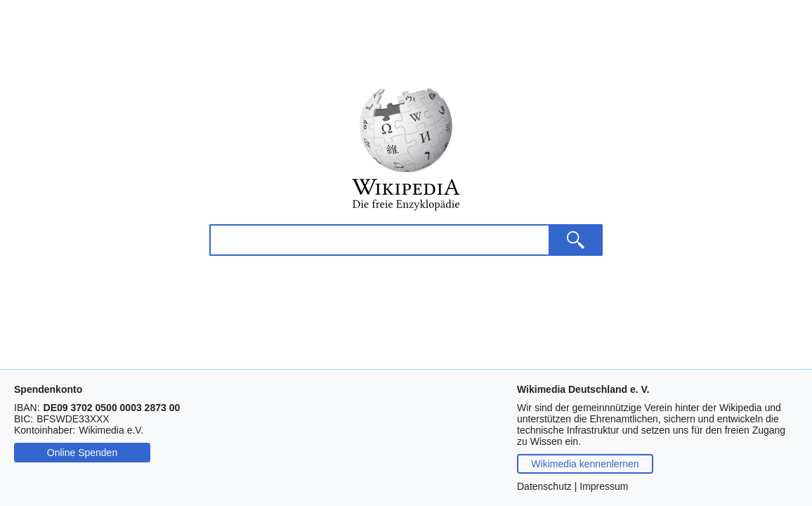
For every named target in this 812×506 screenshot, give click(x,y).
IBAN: (27, 408)
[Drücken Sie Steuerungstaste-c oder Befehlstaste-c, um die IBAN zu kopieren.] (112, 408)
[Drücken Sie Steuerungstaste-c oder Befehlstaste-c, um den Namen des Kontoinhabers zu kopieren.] (111, 430)
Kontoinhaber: (45, 430)
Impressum (604, 486)
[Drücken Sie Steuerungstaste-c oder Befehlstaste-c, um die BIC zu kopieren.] (73, 419)
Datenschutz (544, 486)
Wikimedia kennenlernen (585, 464)
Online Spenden (82, 453)
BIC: (24, 419)
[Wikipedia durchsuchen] (379, 284)
